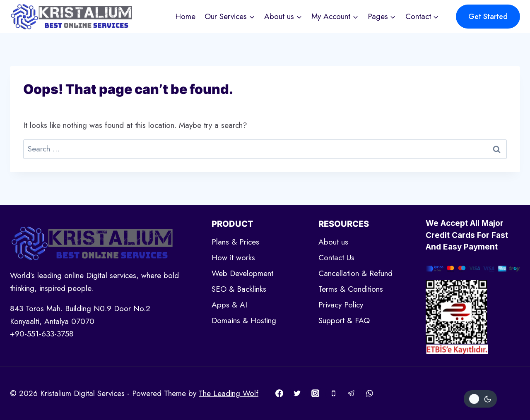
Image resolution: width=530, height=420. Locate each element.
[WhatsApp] (369, 394)
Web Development (242, 273)
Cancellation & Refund (355, 273)
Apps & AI (229, 305)
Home (185, 16)
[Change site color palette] (480, 399)
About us (333, 242)
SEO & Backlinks (239, 289)
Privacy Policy (341, 305)
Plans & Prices (235, 242)
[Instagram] (315, 394)
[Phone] (333, 394)
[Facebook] (279, 394)
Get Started (488, 17)
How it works (233, 258)
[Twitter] (297, 394)
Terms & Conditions (351, 289)
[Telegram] (352, 394)
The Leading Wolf (229, 393)
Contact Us (336, 258)
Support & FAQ (344, 320)
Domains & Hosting (244, 320)
